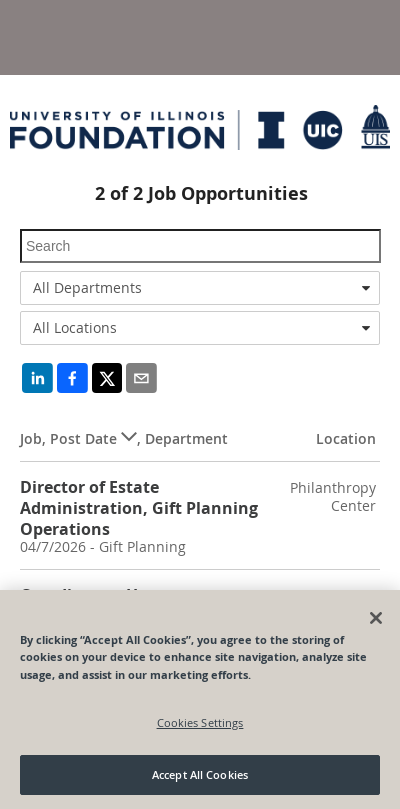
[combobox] (200, 288)
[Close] (376, 618)
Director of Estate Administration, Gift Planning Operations (139, 508)
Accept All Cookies (200, 774)
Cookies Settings (200, 722)
